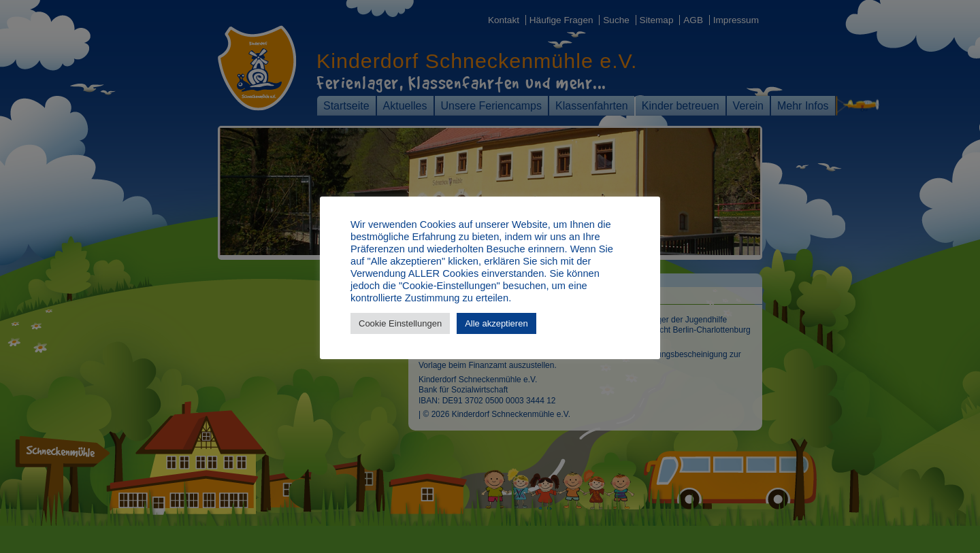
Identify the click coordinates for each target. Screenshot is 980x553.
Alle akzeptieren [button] (496, 323)
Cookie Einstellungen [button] (400, 323)
